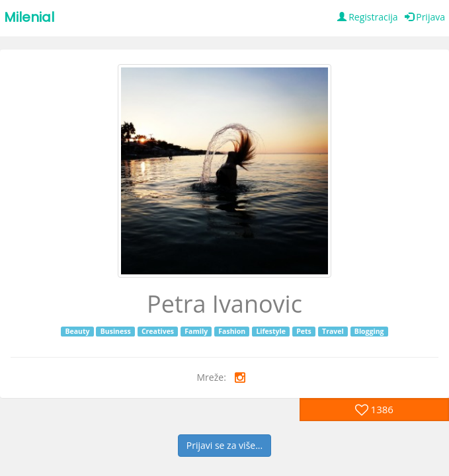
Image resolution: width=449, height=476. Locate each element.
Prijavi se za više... (224, 445)
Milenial (29, 17)
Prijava (425, 17)
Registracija (368, 17)
